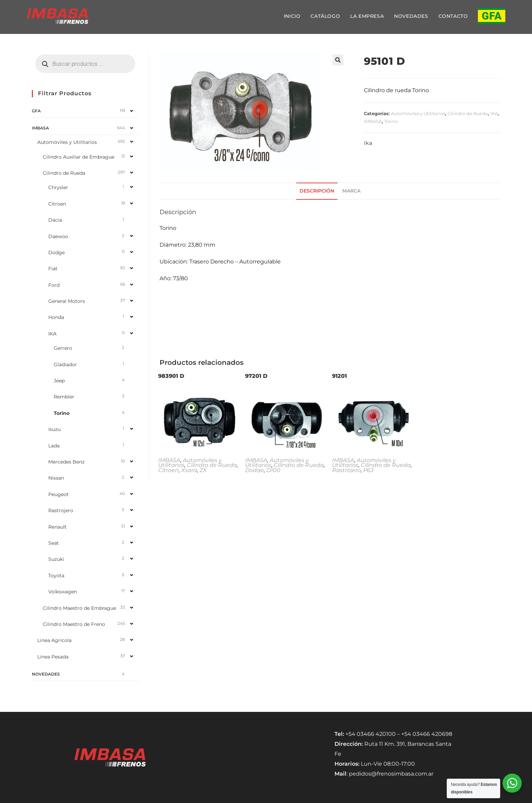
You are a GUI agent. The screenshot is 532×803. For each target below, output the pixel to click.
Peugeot (59, 494)
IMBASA (373, 121)
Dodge (255, 470)
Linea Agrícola (54, 640)
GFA (36, 111)
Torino (391, 121)
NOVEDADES (46, 674)
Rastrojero (346, 470)
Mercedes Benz (66, 462)
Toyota (56, 576)
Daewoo (58, 236)
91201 (339, 376)
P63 (368, 470)
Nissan (56, 478)
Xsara (189, 470)
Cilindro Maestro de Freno (74, 624)
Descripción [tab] (317, 191)
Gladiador (65, 365)
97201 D (256, 376)
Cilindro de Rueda (468, 113)
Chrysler (58, 187)
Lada (54, 446)
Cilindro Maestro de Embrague (79, 608)
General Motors (67, 301)
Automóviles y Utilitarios (418, 113)
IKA (494, 113)
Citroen (168, 470)
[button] (338, 60)
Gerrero (63, 348)
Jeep (59, 381)
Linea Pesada (53, 657)
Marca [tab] (351, 191)
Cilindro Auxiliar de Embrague (79, 157)
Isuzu (54, 429)
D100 (273, 470)
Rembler (64, 397)
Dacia (55, 220)
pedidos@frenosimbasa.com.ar (391, 774)
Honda (56, 317)
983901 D (171, 376)
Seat (54, 543)
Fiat (53, 269)
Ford (54, 285)
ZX (203, 470)
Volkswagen (63, 592)
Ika (368, 143)
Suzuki (56, 559)
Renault (58, 527)
